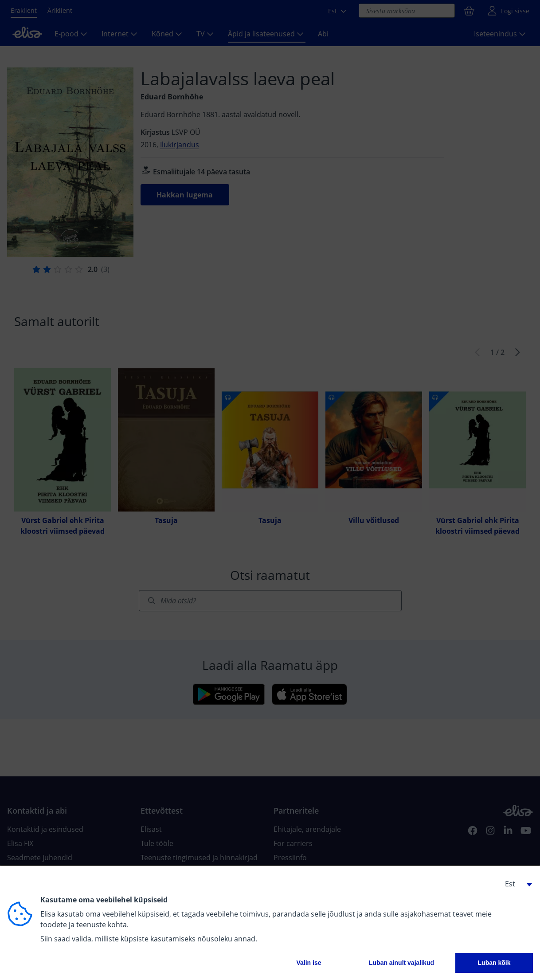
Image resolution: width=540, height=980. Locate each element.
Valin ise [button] (309, 963)
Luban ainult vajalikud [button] (401, 963)
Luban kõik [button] (494, 963)
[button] (515, 884)
